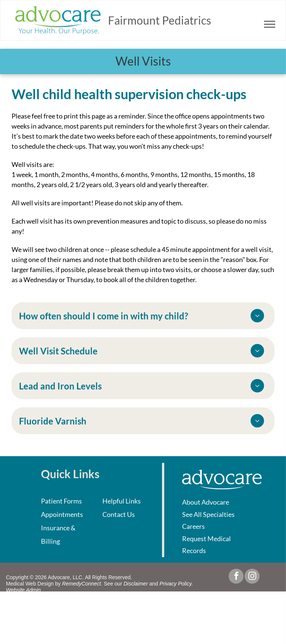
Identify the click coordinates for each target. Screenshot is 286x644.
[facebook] (236, 577)
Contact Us (119, 514)
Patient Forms (61, 501)
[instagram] (252, 577)
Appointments (62, 514)
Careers (193, 526)
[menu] (270, 24)
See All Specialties (208, 514)
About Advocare (206, 502)
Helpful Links (122, 501)
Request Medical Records (206, 544)
